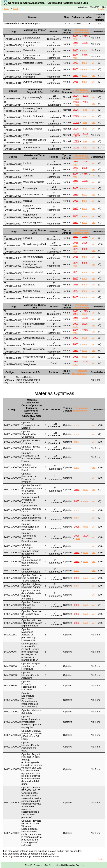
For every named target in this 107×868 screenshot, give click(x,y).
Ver (94, 63)
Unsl (7, 8)
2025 (85, 36)
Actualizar (102, 9)
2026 (76, 36)
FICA (16, 8)
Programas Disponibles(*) (81, 31)
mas (75, 39)
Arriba (101, 859)
